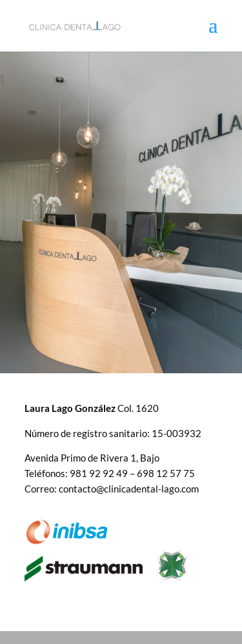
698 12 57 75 (166, 473)
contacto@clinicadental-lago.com (129, 489)
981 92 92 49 (99, 473)
